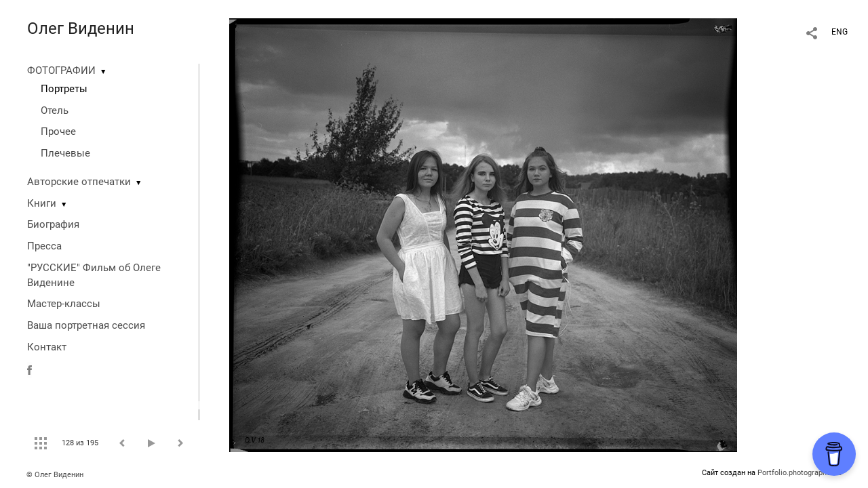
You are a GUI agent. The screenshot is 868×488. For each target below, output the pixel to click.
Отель (55, 110)
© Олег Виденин (55, 475)
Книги (42, 203)
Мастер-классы (64, 304)
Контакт (47, 347)
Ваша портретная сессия (86, 325)
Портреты (64, 89)
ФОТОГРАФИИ (61, 70)
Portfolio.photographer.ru (800, 473)
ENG (840, 32)
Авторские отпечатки (79, 182)
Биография (53, 224)
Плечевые (65, 153)
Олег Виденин (81, 28)
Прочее (58, 131)
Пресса (44, 246)
